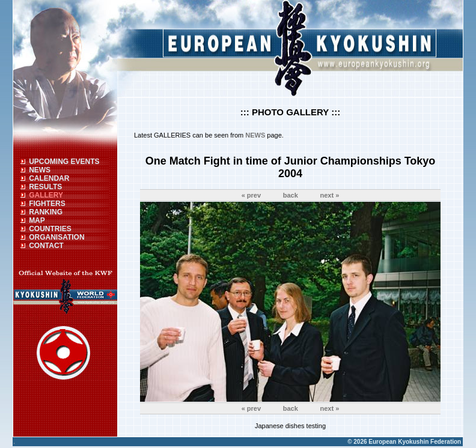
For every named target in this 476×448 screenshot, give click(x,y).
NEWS (40, 170)
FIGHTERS (47, 204)
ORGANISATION (56, 237)
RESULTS (45, 187)
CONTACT (46, 246)
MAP (37, 220)
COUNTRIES (50, 229)
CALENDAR (49, 178)
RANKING (46, 212)
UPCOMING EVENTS (64, 162)
